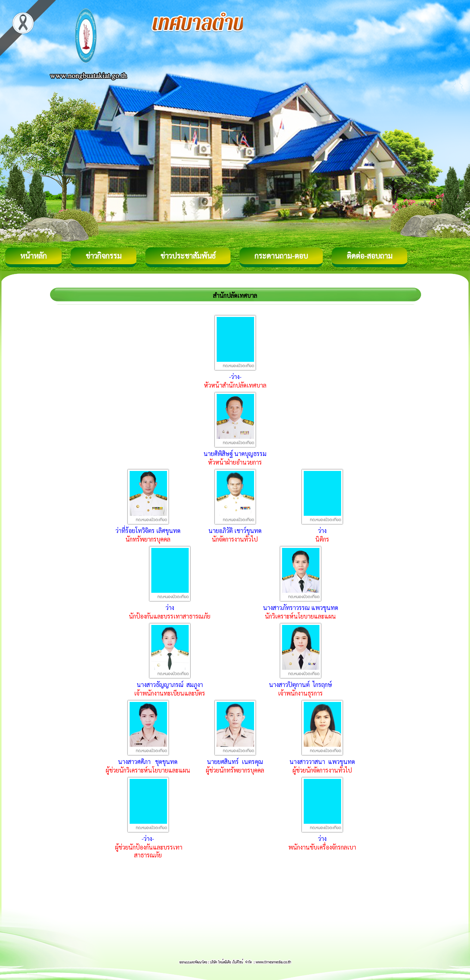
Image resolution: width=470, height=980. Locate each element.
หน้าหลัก (33, 256)
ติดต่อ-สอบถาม (369, 256)
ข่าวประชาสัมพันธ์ (188, 256)
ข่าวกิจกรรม (103, 256)
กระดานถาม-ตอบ (281, 256)
